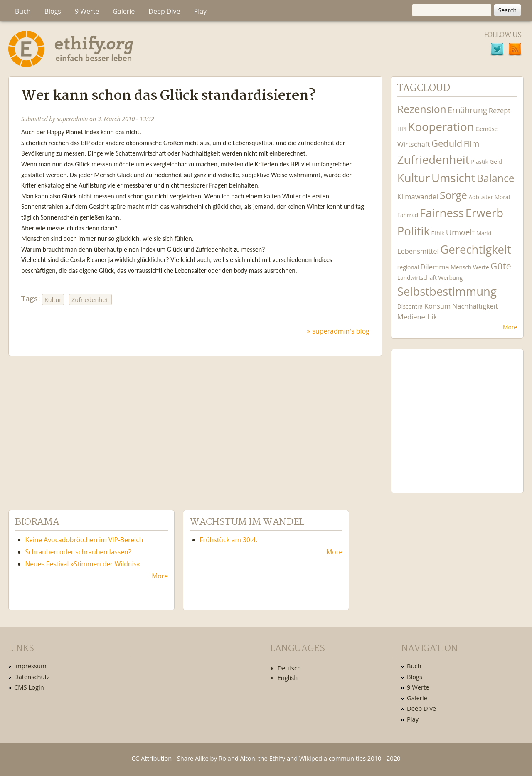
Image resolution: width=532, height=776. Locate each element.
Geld (496, 162)
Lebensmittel (418, 251)
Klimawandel (418, 196)
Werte (481, 267)
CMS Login (29, 687)
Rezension (422, 109)
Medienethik (417, 317)
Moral (502, 197)
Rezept (500, 110)
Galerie (124, 11)
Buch (23, 11)
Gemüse (486, 129)
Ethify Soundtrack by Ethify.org (457, 418)
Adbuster (481, 197)
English (288, 677)
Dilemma (435, 267)
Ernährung (467, 110)
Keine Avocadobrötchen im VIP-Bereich (84, 540)
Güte (501, 266)
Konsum (437, 306)
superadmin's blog (341, 331)
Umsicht (453, 178)
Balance (496, 178)
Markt (484, 233)
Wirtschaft (414, 144)
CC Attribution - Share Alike (170, 758)
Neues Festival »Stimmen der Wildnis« (83, 564)
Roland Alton (237, 758)
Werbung (450, 278)
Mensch (461, 267)
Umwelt (460, 232)
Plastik (480, 162)
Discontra (410, 306)
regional (408, 267)
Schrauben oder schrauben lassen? (78, 552)
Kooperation (441, 127)
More (510, 327)
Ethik (438, 233)
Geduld (447, 143)
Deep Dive (164, 11)
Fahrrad (408, 215)
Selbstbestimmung (447, 291)
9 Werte (87, 11)
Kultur (53, 300)
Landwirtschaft (417, 278)
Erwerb (484, 213)
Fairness (442, 213)
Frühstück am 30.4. (229, 540)
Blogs (53, 11)
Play (201, 11)
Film (472, 144)
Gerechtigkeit (476, 249)
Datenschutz (32, 677)
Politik (414, 231)
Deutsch (289, 668)
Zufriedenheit (90, 300)
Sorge (453, 195)
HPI (402, 129)
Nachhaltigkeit (475, 306)
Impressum (30, 666)
